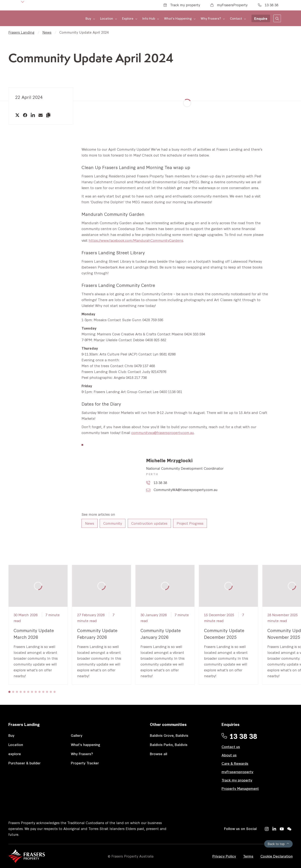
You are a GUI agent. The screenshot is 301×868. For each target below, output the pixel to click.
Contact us (231, 746)
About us (229, 755)
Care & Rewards (235, 763)
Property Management (240, 788)
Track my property (182, 5)
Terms (248, 856)
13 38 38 (268, 5)
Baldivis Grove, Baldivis (169, 735)
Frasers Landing (21, 32)
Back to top (278, 844)
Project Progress (190, 523)
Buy (11, 735)
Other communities (168, 724)
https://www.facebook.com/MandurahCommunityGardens (136, 240)
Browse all (159, 754)
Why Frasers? (82, 754)
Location (16, 744)
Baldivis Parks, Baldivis (169, 744)
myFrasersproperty (237, 772)
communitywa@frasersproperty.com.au (163, 432)
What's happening (86, 744)
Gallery (77, 735)
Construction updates (149, 523)
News (47, 32)
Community (113, 523)
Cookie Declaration (277, 856)
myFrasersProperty (229, 5)
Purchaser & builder (24, 763)
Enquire (261, 18)
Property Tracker (85, 763)
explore (15, 754)
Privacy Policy (224, 856)
